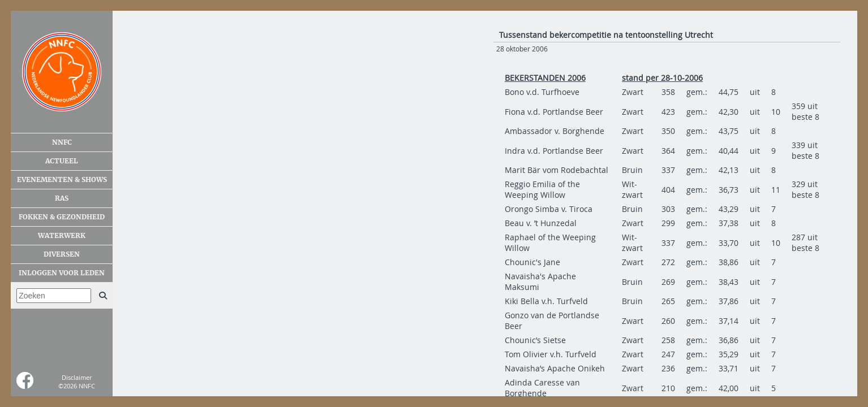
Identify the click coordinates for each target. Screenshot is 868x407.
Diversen (62, 254)
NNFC (62, 142)
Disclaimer (77, 377)
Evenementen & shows (62, 180)
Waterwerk (62, 236)
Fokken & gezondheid (62, 217)
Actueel (62, 161)
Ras (62, 198)
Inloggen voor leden (62, 273)
